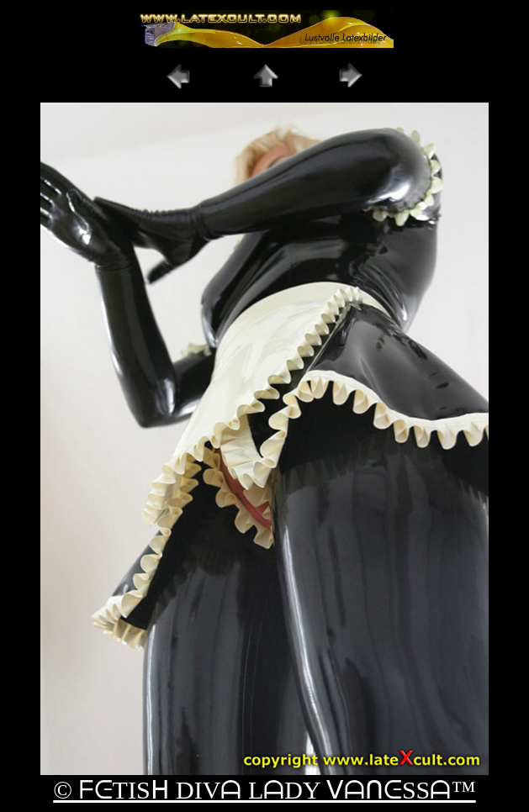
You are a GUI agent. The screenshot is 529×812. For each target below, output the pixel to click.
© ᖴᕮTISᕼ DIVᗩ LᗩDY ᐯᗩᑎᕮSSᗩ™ (264, 790)
